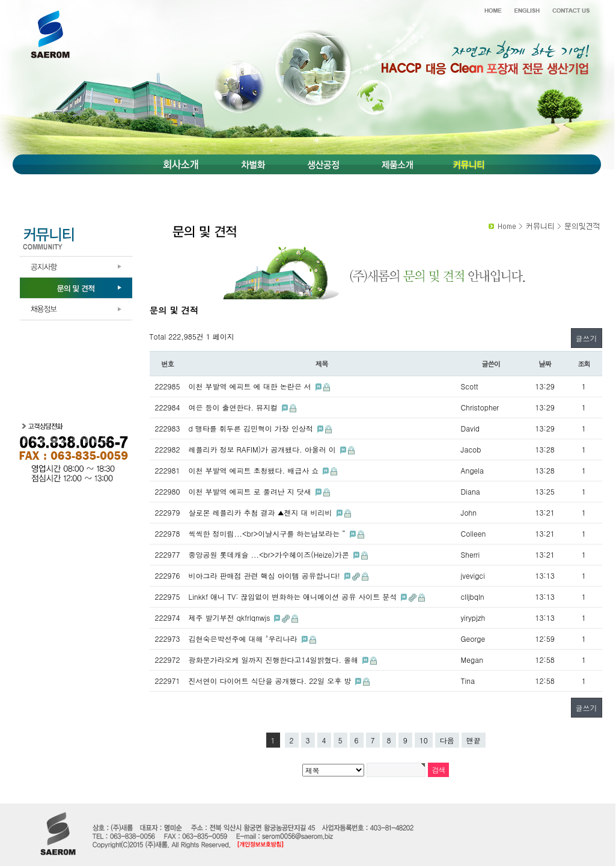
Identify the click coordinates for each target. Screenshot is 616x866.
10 (424, 740)
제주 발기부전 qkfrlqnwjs (231, 617)
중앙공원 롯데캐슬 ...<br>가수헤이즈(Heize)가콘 (270, 554)
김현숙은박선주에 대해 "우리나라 (244, 639)
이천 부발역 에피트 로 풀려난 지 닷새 (251, 491)
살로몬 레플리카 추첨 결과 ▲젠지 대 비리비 (262, 512)
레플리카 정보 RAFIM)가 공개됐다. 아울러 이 (264, 449)
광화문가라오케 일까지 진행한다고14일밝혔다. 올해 (275, 660)
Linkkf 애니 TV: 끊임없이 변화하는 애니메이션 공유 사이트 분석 (294, 596)
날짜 (545, 364)
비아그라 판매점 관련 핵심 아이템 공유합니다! (266, 575)
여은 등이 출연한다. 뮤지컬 (235, 407)
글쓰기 (587, 338)
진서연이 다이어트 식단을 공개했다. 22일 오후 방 (271, 681)
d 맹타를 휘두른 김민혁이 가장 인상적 (252, 428)
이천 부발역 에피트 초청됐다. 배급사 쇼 (255, 470)
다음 (447, 740)
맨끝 (474, 740)
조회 (584, 364)
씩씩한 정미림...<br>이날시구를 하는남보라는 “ (268, 533)
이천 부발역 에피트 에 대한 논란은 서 (251, 386)
